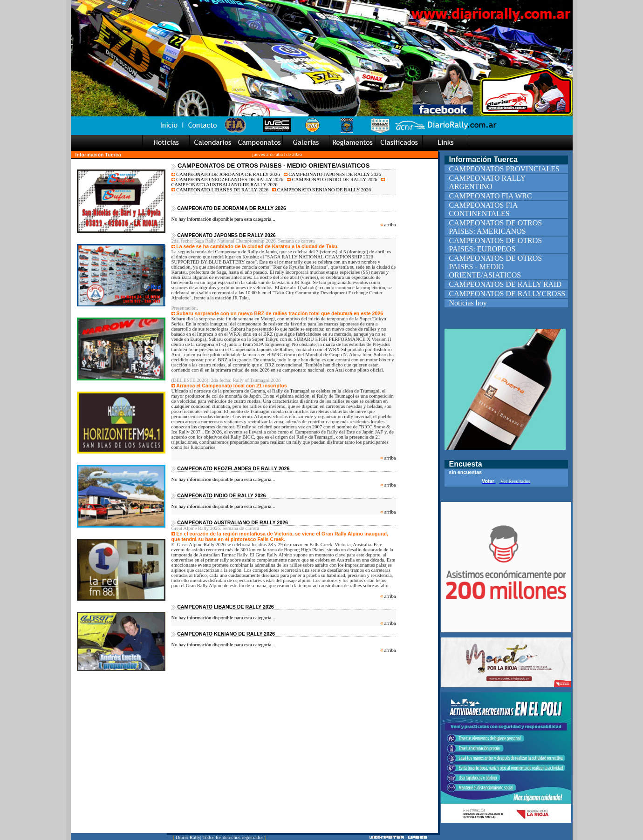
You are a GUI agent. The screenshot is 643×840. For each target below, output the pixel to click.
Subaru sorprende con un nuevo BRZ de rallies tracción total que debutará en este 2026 (280, 313)
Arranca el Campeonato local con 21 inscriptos (231, 386)
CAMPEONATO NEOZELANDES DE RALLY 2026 (227, 180)
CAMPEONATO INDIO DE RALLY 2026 (332, 180)
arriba (390, 225)
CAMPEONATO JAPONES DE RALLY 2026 (332, 174)
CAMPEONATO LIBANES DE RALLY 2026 (220, 190)
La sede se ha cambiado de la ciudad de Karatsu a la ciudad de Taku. (257, 246)
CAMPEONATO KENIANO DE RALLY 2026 (321, 190)
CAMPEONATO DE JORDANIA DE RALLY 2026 (226, 174)
